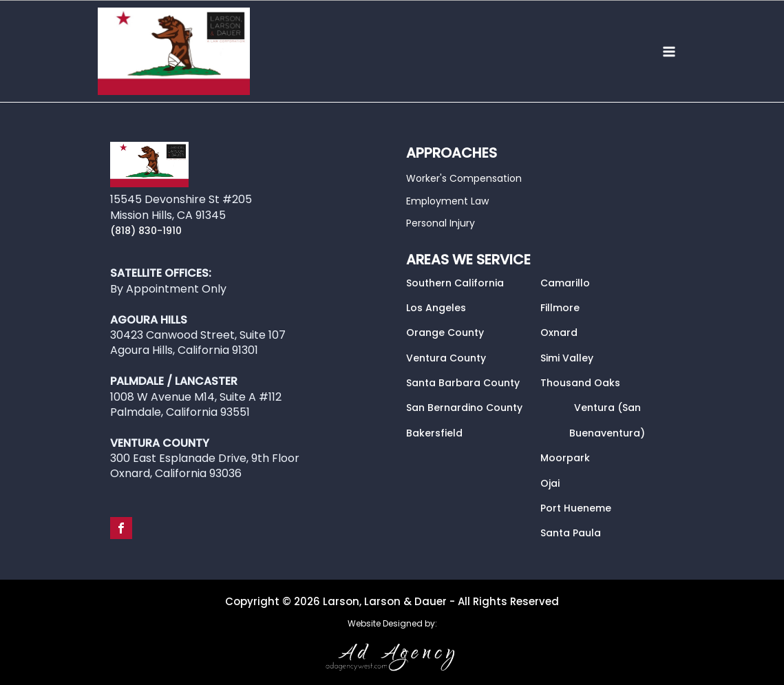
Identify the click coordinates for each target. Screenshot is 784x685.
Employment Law (447, 201)
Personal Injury (441, 223)
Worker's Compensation (464, 178)
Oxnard (559, 333)
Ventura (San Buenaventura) (607, 420)
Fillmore (560, 308)
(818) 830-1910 (146, 231)
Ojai (550, 483)
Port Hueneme (576, 508)
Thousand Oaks (580, 383)
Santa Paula (571, 533)
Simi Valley (567, 358)
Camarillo (565, 283)
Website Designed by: (392, 624)
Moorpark (565, 458)
